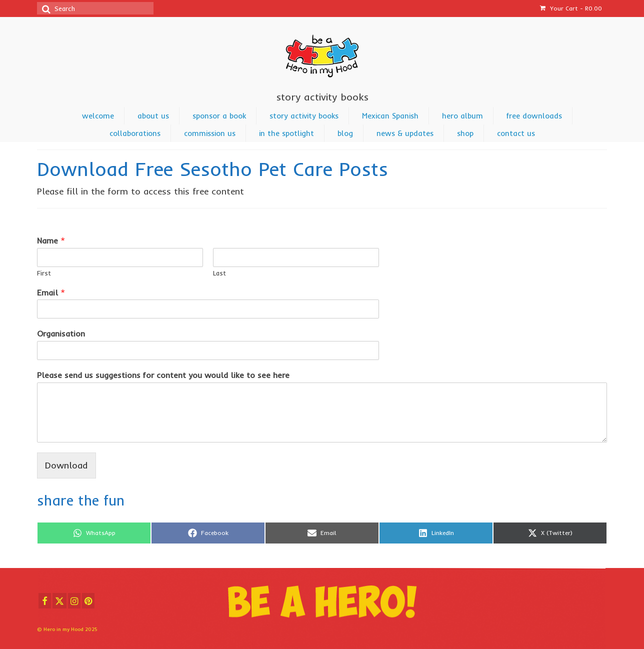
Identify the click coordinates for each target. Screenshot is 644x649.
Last (219, 273)
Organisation (61, 333)
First (44, 273)
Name (51, 240)
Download (66, 465)
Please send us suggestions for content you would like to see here (163, 375)
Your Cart (571, 8)
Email (51, 292)
